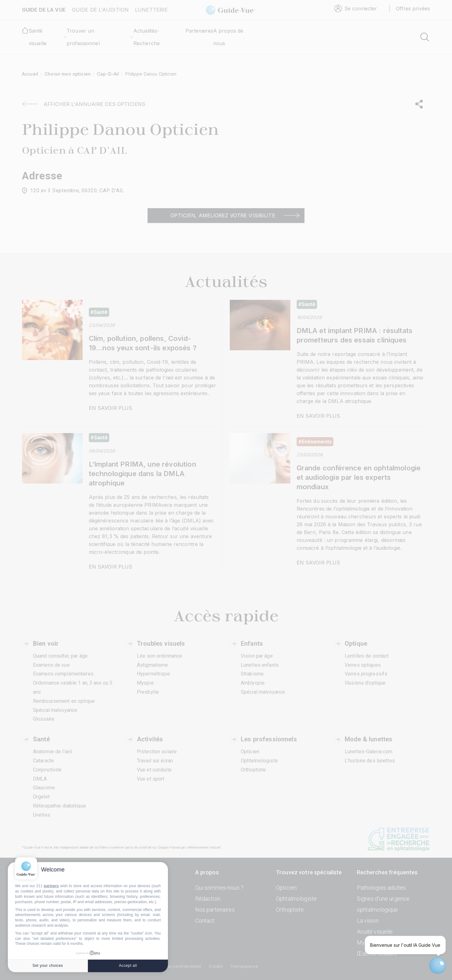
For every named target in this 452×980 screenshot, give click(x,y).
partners (51, 886)
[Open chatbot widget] (438, 966)
